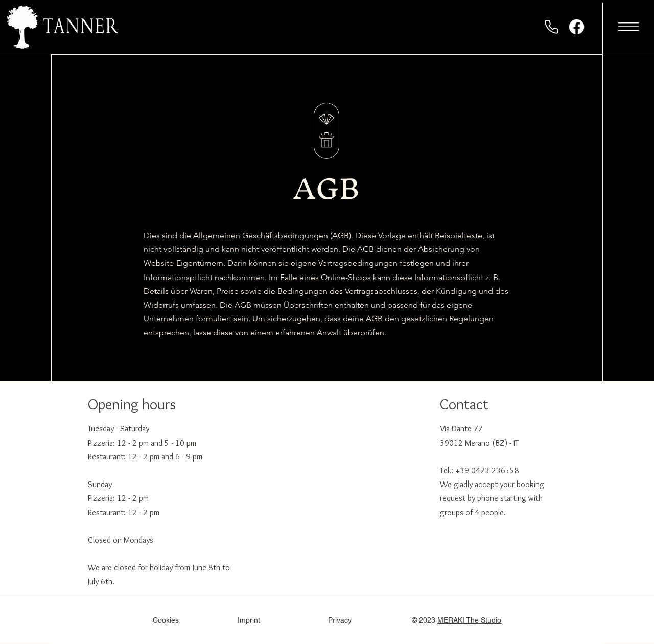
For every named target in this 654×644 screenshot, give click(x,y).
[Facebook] (577, 27)
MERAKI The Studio (469, 620)
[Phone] (551, 27)
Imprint (249, 620)
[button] (628, 27)
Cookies (166, 620)
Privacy (340, 620)
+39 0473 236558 (487, 470)
